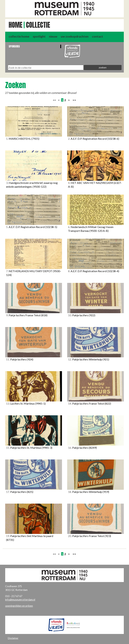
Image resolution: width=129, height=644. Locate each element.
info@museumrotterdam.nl (20, 600)
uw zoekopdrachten (75, 36)
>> (74, 100)
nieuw (53, 36)
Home (15, 25)
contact (97, 36)
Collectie (38, 25)
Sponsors (14, 46)
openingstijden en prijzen (19, 606)
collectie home (19, 36)
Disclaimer (13, 638)
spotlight (39, 36)
